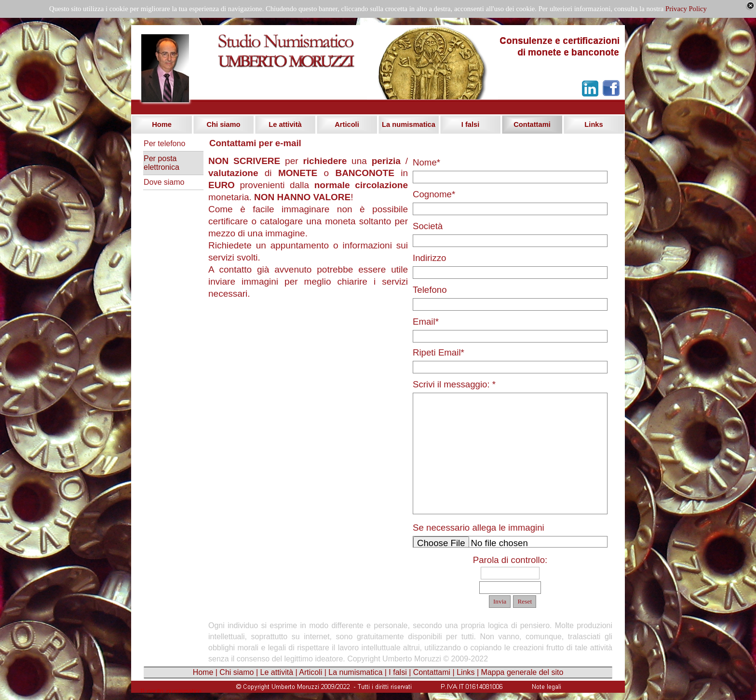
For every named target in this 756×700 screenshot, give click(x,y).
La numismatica (355, 672)
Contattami (432, 672)
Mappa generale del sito (522, 672)
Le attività (277, 672)
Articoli (310, 672)
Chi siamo (236, 672)
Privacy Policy (686, 9)
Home (203, 672)
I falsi (398, 672)
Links (466, 672)
